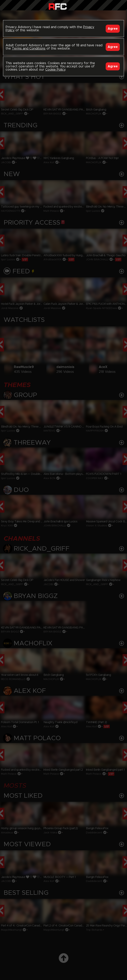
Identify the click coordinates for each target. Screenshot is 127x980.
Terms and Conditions (29, 49)
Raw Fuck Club (58, 6)
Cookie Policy (55, 70)
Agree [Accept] (113, 29)
